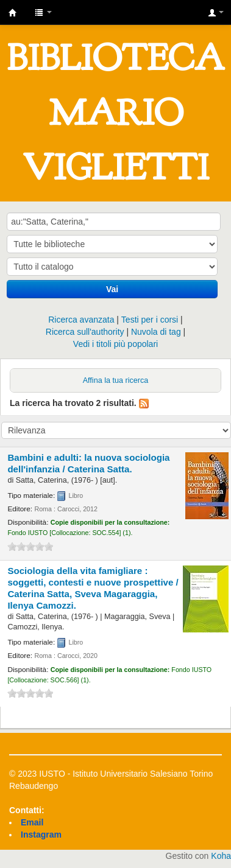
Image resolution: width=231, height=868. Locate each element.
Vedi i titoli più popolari (116, 344)
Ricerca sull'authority (85, 332)
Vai (112, 289)
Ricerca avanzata (81, 320)
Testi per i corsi (150, 320)
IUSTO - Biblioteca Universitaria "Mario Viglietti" (13, 13)
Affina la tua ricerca (116, 380)
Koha (221, 856)
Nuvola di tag (156, 332)
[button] (43, 12)
